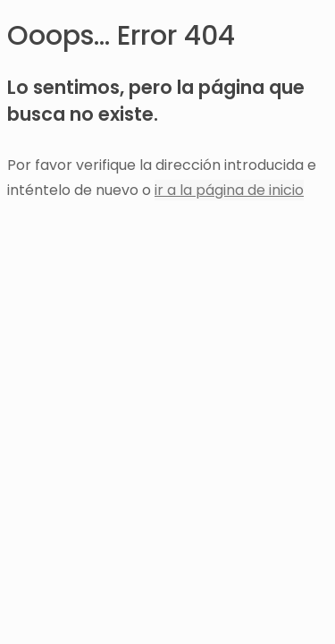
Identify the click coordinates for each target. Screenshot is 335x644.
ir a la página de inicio (229, 190)
